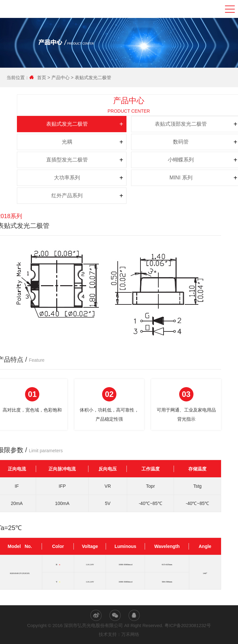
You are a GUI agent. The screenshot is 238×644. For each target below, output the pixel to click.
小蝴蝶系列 (161, 160)
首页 (40, 77)
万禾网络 (130, 635)
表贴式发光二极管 (91, 77)
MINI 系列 (161, 178)
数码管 (161, 142)
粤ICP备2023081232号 (188, 625)
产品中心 (58, 77)
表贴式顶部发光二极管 (161, 124)
